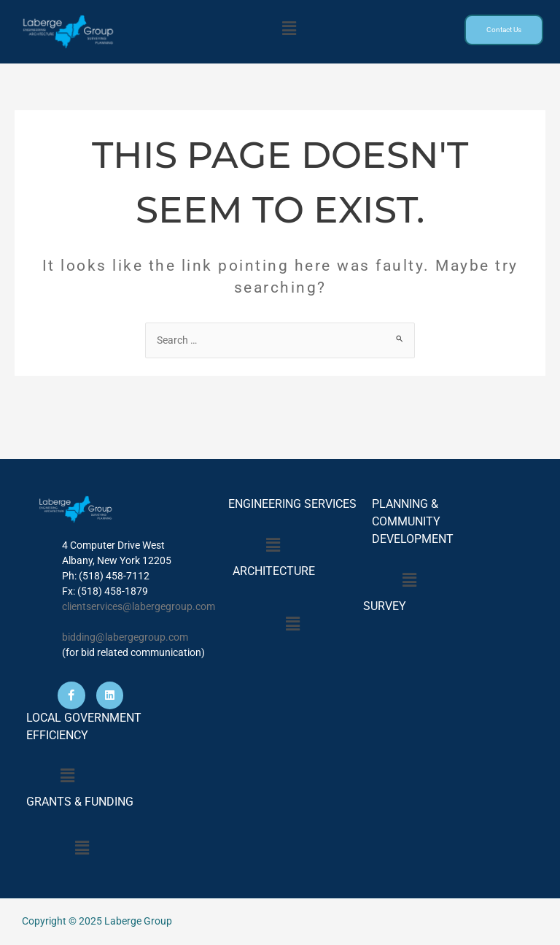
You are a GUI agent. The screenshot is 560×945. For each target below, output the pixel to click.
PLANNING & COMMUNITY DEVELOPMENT (413, 521)
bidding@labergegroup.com (125, 637)
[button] (289, 28)
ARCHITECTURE (274, 571)
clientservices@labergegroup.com (139, 606)
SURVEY (382, 606)
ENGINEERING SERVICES (292, 504)
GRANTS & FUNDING (80, 802)
